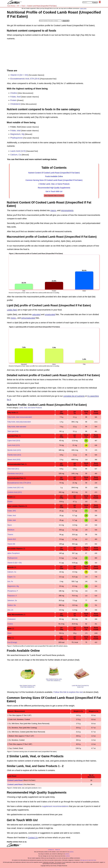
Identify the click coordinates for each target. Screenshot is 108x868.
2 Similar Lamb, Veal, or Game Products (54, 184)
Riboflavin (11, 530)
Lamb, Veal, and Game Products (30, 408)
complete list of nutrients (74, 396)
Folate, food (16, 97)
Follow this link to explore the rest (68, 692)
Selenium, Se (12, 600)
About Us (58, 850)
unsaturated (50, 314)
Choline (14, 93)
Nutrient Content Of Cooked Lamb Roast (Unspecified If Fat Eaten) (54, 173)
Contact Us (33, 838)
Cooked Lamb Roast (15, 780)
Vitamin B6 (11, 544)
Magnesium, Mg (17, 134)
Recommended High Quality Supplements (54, 188)
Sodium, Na (12, 605)
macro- (54, 210)
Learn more (83, 8)
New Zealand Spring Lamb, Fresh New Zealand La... (54, 680)
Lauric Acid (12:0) (18, 151)
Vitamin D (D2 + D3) (19, 75)
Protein (13, 100)
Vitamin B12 (12, 539)
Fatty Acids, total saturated (17, 427)
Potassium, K (12, 596)
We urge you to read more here (88, 860)
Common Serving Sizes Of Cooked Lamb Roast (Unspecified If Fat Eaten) (54, 180)
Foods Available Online (54, 176)
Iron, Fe (10, 581)
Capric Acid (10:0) (14, 441)
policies (71, 852)
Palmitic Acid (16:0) (14, 455)
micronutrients (67, 210)
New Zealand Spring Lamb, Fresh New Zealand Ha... (28, 686)
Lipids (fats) (12, 310)
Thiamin (10, 535)
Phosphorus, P (13, 591)
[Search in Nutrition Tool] (50, 21)
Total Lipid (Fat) (13, 431)
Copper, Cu (11, 577)
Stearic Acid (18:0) (14, 460)
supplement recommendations (55, 806)
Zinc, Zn (10, 610)
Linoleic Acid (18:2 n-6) (15, 488)
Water (10, 633)
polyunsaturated (28, 318)
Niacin (10, 525)
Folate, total (16, 131)
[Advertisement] (54, 55)
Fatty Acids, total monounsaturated (20, 417)
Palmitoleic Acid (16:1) (15, 474)
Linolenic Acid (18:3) (15, 492)
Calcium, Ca (16, 155)
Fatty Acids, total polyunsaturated (19, 422)
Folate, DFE (12, 511)
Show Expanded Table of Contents (54, 196)
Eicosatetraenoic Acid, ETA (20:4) (25, 79)
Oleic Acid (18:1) (13, 469)
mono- (14, 318)
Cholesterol (15, 104)
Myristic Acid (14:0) (14, 450)
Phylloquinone (17, 138)
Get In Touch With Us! (54, 191)
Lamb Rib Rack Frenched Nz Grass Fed (80, 686)
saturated (36, 314)
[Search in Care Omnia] (88, 2)
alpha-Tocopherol (14, 553)
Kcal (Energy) (12, 642)
